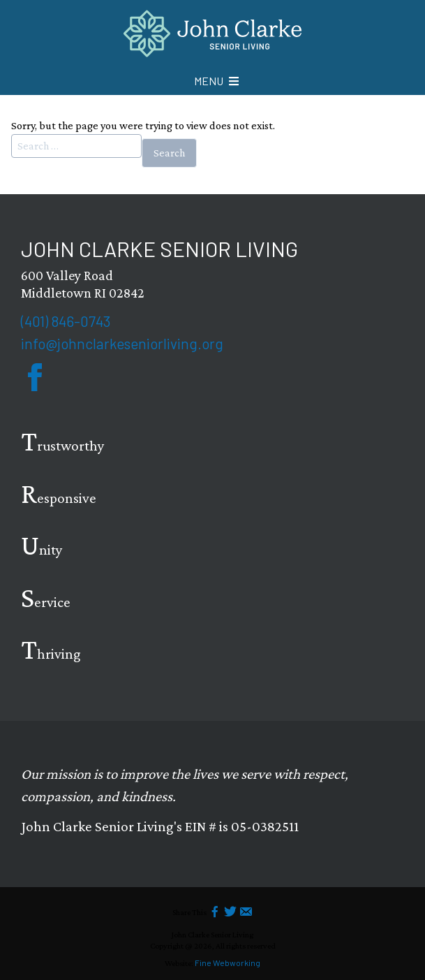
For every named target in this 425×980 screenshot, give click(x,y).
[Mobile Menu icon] (216, 81)
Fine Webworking (228, 963)
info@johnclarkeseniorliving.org (122, 343)
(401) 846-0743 (66, 321)
